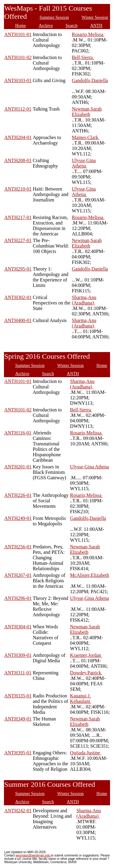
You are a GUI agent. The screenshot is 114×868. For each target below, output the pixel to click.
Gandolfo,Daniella (90, 80)
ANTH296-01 (18, 598)
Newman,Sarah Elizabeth (87, 112)
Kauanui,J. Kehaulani (81, 698)
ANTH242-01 (18, 811)
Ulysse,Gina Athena (84, 163)
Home (21, 25)
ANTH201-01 (18, 467)
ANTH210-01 (18, 189)
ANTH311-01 (18, 673)
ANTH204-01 (18, 137)
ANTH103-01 (18, 80)
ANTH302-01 (18, 297)
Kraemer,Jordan (86, 655)
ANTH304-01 (18, 627)
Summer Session (54, 17)
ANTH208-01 (18, 160)
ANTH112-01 (18, 109)
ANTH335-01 (18, 696)
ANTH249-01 (18, 518)
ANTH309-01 (18, 655)
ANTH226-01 (18, 495)
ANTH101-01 (18, 34)
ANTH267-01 (18, 575)
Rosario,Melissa (88, 34)
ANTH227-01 (18, 240)
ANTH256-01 (18, 547)
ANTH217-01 (18, 217)
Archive (46, 25)
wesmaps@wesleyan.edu (33, 855)
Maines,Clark (86, 137)
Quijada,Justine (86, 753)
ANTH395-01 (18, 753)
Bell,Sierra (83, 57)
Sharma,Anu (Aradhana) (84, 300)
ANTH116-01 (18, 433)
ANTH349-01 (18, 719)
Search (72, 25)
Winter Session (95, 17)
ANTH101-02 (18, 57)
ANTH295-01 (18, 269)
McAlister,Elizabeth (90, 575)
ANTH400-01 (18, 320)
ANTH (96, 25)
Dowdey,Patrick (86, 673)
